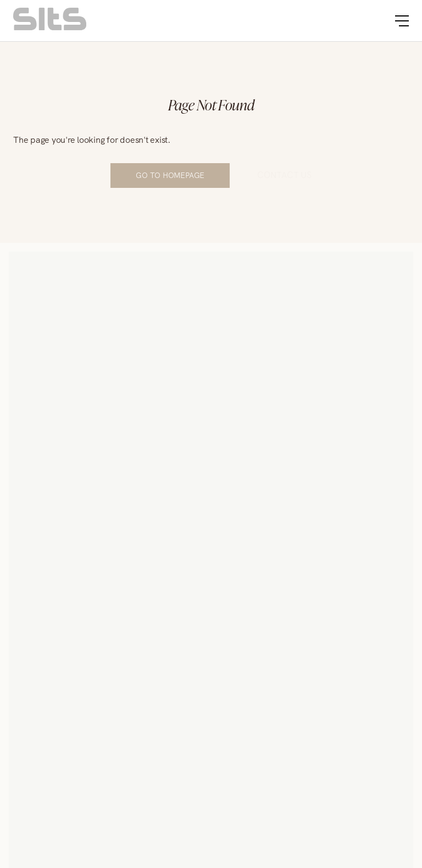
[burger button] (402, 21)
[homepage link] (50, 27)
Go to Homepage (170, 175)
